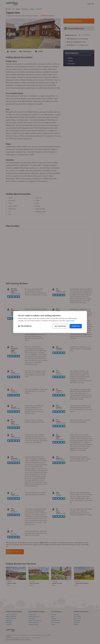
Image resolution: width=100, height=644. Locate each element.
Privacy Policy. (70, 321)
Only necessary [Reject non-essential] (60, 326)
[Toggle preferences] (25, 326)
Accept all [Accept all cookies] (76, 326)
